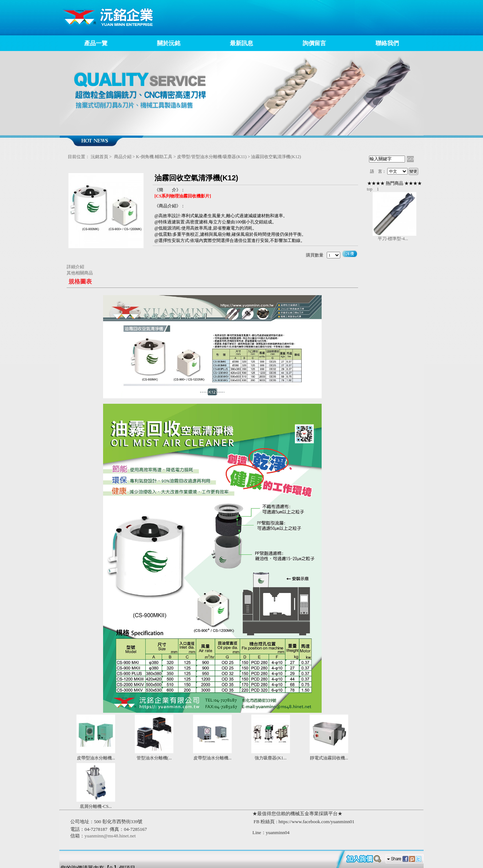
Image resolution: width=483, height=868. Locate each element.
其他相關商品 (80, 273)
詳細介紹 (75, 267)
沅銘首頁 (99, 157)
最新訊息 (241, 43)
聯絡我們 (387, 43)
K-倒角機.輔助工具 (154, 157)
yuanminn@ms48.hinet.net (110, 836)
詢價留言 (314, 43)
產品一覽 (96, 43)
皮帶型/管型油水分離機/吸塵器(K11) (212, 157)
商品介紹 (123, 157)
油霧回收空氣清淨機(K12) (276, 157)
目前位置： (79, 157)
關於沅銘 (169, 43)
